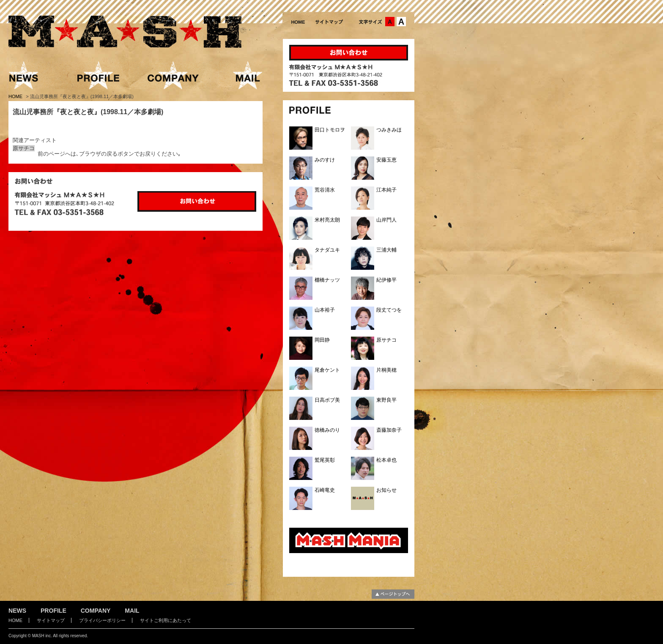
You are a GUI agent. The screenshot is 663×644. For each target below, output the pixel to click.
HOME (16, 96)
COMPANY (96, 611)
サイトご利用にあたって (166, 620)
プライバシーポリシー (102, 620)
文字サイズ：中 (390, 22)
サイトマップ (51, 620)
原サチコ (24, 148)
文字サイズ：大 (401, 22)
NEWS (17, 611)
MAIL (132, 611)
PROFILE (53, 611)
